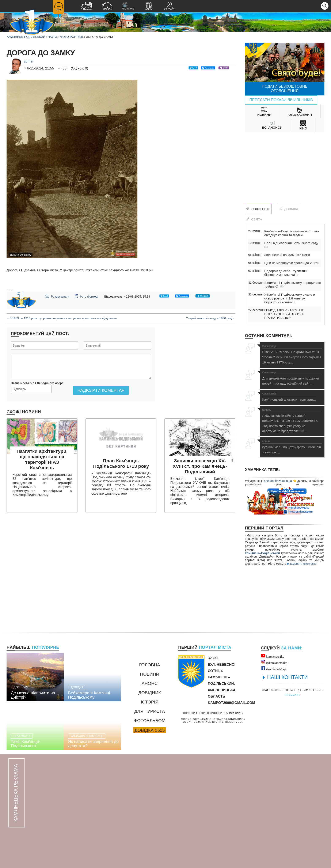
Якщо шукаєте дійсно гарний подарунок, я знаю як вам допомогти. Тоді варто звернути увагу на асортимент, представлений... (292, 421)
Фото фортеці (71, 37)
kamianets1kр (273, 656)
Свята (254, 219)
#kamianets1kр (273, 668)
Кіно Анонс (128, 6)
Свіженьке (258, 209)
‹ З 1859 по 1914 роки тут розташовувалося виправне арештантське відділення (62, 318)
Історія (150, 702)
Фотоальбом (150, 720)
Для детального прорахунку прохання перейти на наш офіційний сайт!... (292, 378)
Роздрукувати (57, 296)
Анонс (150, 683)
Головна (150, 665)
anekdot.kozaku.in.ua (278, 481)
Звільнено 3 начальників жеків (287, 255)
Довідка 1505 (150, 730)
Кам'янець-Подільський (262, 553)
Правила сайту (233, 713)
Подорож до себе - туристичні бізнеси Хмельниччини (287, 273)
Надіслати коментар (101, 390)
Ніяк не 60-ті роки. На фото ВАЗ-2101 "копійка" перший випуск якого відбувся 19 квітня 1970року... (292, 354)
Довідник (150, 693)
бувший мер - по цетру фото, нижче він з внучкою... (292, 447)
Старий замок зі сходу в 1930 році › (210, 318)
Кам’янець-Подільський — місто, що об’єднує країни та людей (292, 233)
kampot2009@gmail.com (231, 703)
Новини (150, 674)
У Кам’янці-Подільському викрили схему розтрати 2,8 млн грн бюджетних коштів (290, 298)
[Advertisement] (285, 166)
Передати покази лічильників (281, 100)
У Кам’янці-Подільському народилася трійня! (292, 285)
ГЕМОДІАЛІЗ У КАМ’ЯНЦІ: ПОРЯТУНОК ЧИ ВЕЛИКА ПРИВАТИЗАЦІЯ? (284, 314)
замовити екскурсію (302, 564)
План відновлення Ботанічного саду (291, 245)
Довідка (288, 209)
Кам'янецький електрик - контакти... (289, 397)
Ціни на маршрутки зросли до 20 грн (292, 263)
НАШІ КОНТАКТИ (288, 677)
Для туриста (150, 711)
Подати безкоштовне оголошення (285, 89)
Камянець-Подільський (26, 37)
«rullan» (293, 695)
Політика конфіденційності (202, 713)
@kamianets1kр (274, 662)
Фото (53, 37)
